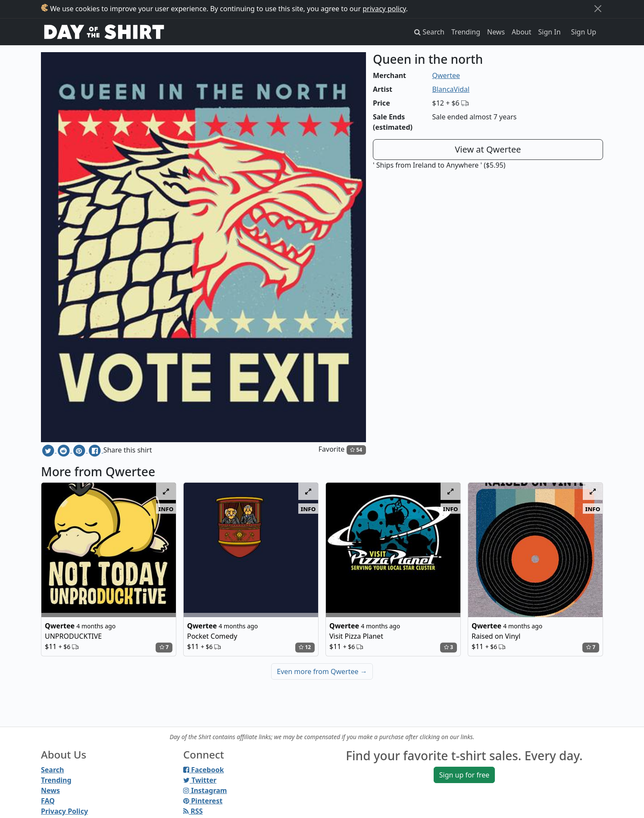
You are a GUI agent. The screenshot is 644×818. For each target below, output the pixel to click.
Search (52, 770)
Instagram (205, 790)
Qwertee (446, 75)
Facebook (203, 770)
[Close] (598, 9)
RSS (193, 811)
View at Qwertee (488, 149)
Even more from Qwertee (322, 671)
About (521, 32)
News (496, 32)
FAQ (48, 801)
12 (305, 647)
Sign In (550, 32)
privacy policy (384, 9)
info (166, 509)
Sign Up (584, 32)
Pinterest (203, 801)
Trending (466, 32)
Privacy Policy (64, 811)
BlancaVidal (451, 89)
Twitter (200, 780)
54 (356, 450)
